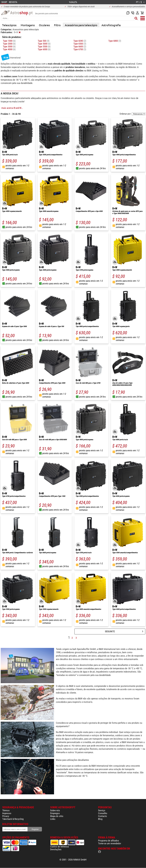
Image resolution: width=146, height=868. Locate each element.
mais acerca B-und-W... (12, 108)
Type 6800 (115, 41)
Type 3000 (9, 46)
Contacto (103, 816)
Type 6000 (44, 49)
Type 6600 (80, 46)
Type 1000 (9, 41)
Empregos (55, 813)
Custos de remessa (59, 847)
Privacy (6, 816)
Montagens (28, 25)
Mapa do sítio (57, 816)
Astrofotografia (111, 25)
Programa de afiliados (109, 841)
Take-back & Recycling (13, 819)
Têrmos (6, 810)
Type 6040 (80, 41)
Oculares (44, 25)
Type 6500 (80, 44)
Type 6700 (80, 49)
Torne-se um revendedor (110, 843)
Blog (100, 819)
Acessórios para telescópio (81, 25)
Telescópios (9, 25)
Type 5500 (44, 46)
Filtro (57, 25)
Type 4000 (9, 49)
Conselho (103, 813)
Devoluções (56, 849)
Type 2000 (9, 44)
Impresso (7, 813)
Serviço (102, 810)
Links (53, 819)
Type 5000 (44, 44)
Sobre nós (55, 810)
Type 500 (44, 41)
